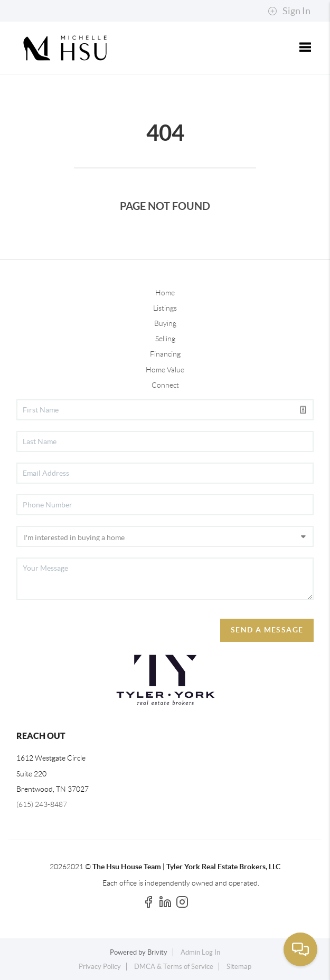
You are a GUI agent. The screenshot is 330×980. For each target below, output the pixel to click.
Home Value (165, 370)
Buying (165, 323)
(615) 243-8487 (42, 804)
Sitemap (239, 967)
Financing (165, 354)
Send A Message (267, 630)
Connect (165, 385)
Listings (165, 308)
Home (165, 293)
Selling (165, 339)
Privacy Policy (100, 967)
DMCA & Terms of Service (174, 967)
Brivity (157, 952)
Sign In (289, 11)
